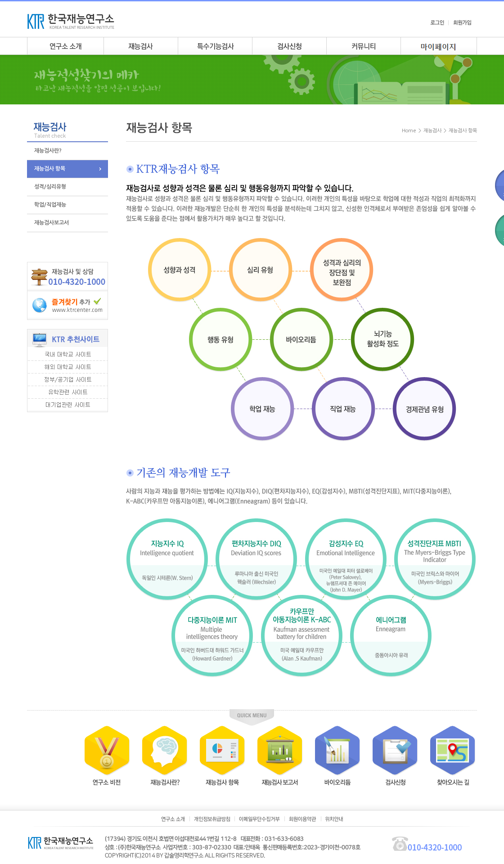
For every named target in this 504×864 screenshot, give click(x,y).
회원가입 (462, 22)
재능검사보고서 (52, 223)
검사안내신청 (289, 46)
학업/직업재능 (50, 205)
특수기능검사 (215, 46)
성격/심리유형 (50, 187)
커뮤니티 (363, 46)
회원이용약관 (303, 819)
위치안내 (334, 819)
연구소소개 (65, 46)
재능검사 (141, 46)
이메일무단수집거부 (259, 819)
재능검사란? (48, 151)
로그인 (437, 22)
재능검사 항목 (50, 169)
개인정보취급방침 (212, 819)
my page (439, 46)
